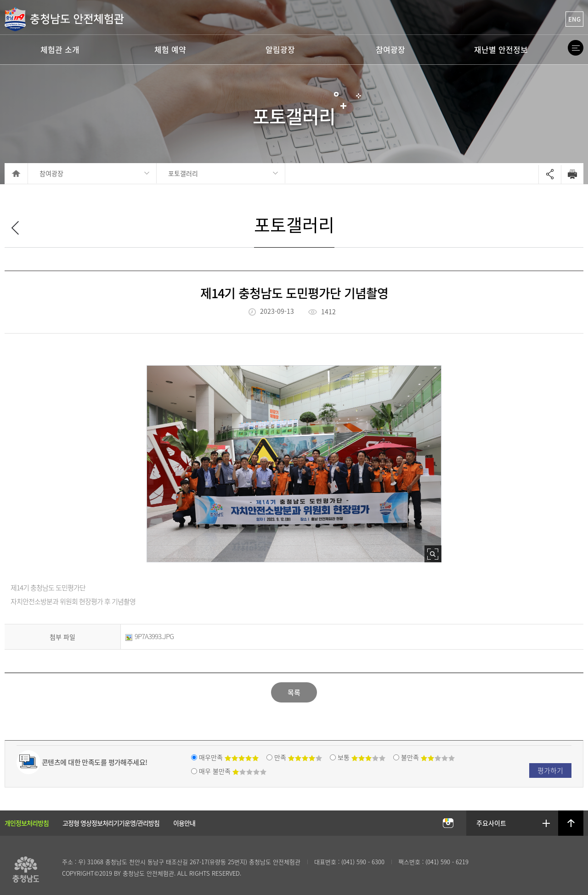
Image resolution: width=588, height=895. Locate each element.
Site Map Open (576, 48)
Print (572, 174)
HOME (16, 173)
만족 (298, 757)
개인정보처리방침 (27, 823)
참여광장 (51, 173)
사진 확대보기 (433, 554)
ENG (574, 19)
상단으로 (571, 823)
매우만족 (229, 757)
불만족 (428, 757)
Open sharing (550, 174)
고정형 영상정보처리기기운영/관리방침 (111, 823)
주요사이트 (492, 823)
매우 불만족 (233, 771)
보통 (362, 757)
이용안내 (184, 823)
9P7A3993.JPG (150, 636)
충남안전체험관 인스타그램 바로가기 (448, 824)
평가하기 (550, 770)
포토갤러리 (183, 173)
